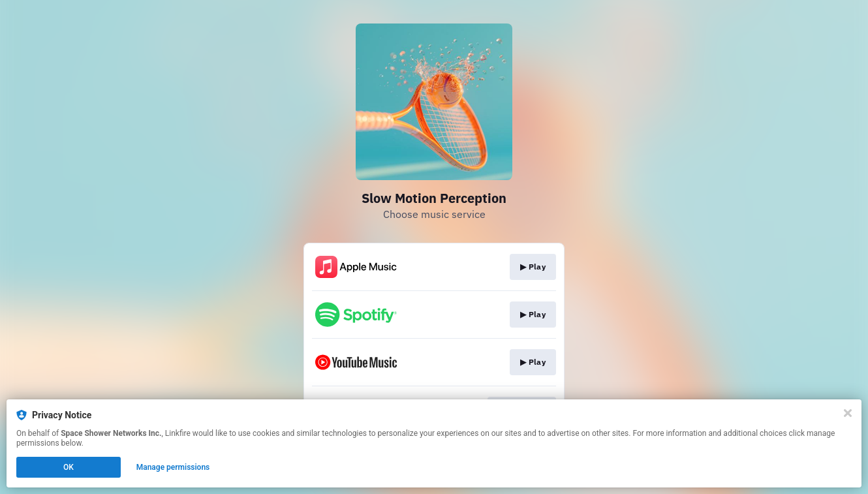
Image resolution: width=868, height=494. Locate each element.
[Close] (848, 413)
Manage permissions (173, 467)
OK (69, 467)
